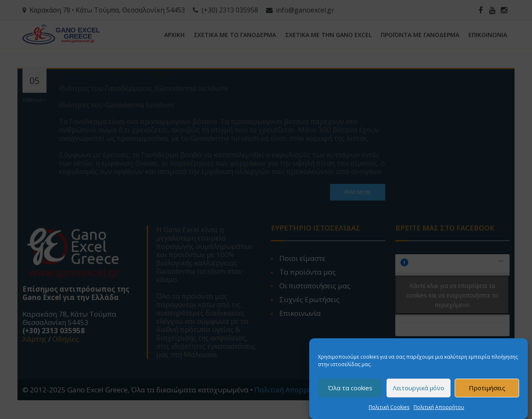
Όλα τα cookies (350, 390)
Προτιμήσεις (487, 390)
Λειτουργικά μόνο (419, 390)
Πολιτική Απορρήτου (439, 409)
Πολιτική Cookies (389, 409)
